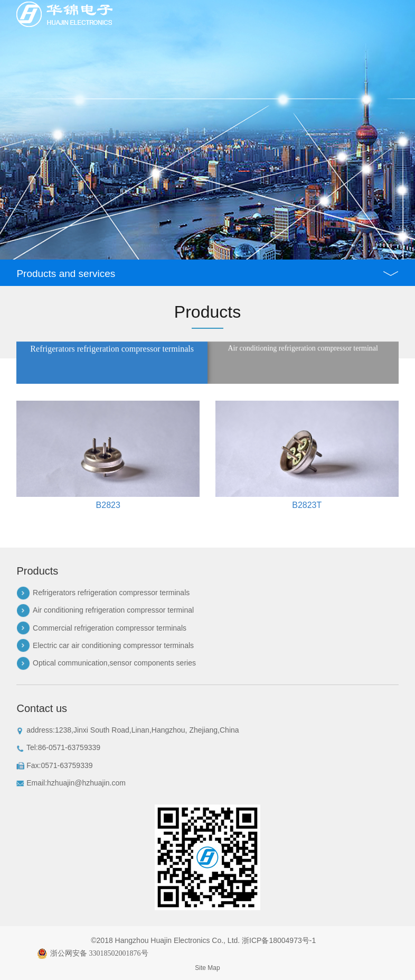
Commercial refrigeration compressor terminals (110, 628)
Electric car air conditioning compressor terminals (113, 645)
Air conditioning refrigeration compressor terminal (113, 610)
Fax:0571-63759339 (54, 766)
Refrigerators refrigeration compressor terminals (111, 593)
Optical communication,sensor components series (114, 663)
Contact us (42, 708)
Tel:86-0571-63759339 (58, 748)
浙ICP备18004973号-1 (279, 940)
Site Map (207, 968)
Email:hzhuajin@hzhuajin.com (71, 783)
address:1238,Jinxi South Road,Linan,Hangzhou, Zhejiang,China (128, 730)
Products (37, 571)
